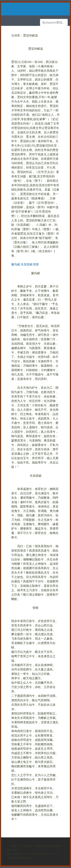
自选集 (49, 846)
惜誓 (36, 264)
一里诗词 (13, 846)
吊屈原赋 (27, 264)
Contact (15, 850)
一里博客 (26, 846)
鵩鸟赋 (16, 264)
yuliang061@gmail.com (20, 858)
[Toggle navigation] (13, 9)
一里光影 (38, 846)
